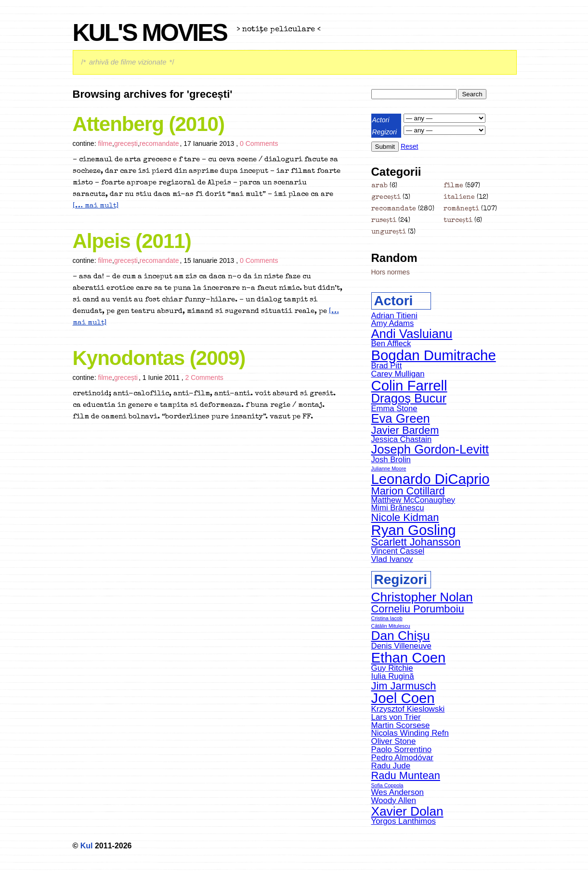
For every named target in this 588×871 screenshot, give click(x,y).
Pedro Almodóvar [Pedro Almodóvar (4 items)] (402, 758)
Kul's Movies (150, 33)
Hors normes (391, 272)
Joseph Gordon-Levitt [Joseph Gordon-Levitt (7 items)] (430, 449)
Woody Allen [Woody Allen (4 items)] (394, 800)
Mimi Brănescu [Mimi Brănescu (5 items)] (398, 508)
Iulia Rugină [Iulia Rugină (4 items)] (393, 676)
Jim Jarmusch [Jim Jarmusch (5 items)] (404, 686)
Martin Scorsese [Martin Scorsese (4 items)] (401, 725)
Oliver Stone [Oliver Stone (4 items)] (394, 741)
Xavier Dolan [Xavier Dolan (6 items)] (407, 811)
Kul (87, 846)
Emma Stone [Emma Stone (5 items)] (394, 409)
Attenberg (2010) (149, 124)
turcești (458, 221)
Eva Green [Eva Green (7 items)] (401, 418)
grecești (126, 143)
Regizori (385, 132)
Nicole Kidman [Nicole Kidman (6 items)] (405, 517)
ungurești (389, 232)
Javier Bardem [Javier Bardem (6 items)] (405, 430)
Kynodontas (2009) (159, 358)
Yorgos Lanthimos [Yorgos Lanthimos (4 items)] (404, 821)
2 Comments (204, 377)
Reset (410, 146)
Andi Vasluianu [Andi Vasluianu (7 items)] (412, 334)
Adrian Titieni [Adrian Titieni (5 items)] (394, 316)
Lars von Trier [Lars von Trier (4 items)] (396, 717)
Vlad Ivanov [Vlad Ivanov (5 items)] (392, 559)
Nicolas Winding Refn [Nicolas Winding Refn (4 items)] (410, 733)
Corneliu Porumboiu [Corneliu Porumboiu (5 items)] (418, 609)
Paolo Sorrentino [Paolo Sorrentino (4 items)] (402, 749)
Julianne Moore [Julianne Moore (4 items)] (389, 468)
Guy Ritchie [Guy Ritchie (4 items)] (392, 668)
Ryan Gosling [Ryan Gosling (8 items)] (414, 530)
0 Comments (259, 143)
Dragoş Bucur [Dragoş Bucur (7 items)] (409, 398)
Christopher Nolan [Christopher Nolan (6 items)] (422, 597)
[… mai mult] (96, 206)
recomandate (159, 143)
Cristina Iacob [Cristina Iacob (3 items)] (387, 618)
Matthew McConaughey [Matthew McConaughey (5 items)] (413, 500)
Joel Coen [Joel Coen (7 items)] (403, 698)
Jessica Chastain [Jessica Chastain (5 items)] (402, 439)
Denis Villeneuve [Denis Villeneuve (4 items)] (401, 646)
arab (379, 186)
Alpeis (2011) (132, 241)
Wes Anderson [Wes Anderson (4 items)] (398, 792)
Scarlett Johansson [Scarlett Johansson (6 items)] (416, 542)
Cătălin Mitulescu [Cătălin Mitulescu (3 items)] (391, 626)
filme (105, 143)
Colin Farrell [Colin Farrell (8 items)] (409, 385)
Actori (381, 120)
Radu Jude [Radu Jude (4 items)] (391, 766)
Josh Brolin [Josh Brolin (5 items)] (391, 460)
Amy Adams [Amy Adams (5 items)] (393, 323)
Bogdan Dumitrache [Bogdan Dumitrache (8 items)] (434, 355)
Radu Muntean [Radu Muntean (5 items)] (406, 775)
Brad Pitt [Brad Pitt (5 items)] (387, 366)
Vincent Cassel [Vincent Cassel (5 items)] (398, 551)
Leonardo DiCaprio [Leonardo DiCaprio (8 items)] (431, 479)
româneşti (461, 209)
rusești (384, 221)
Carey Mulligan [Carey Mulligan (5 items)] (398, 374)
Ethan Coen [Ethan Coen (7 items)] (409, 657)
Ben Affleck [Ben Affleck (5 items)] (391, 344)
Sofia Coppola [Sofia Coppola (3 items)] (387, 785)
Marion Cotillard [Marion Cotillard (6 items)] (408, 491)
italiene (459, 197)
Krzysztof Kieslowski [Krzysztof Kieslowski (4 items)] (408, 709)
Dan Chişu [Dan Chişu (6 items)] (401, 636)
